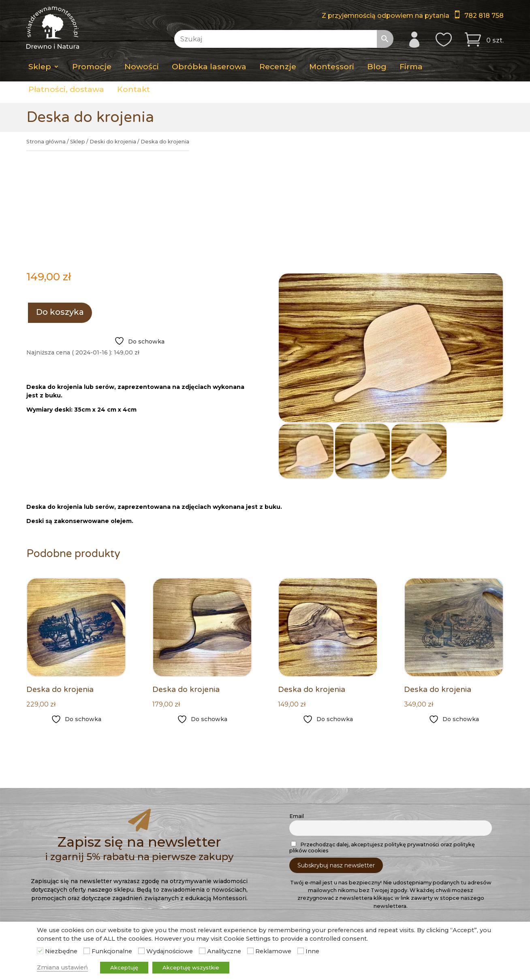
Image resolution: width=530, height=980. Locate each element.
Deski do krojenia (113, 142)
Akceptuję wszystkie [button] (191, 967)
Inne (312, 951)
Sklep (40, 66)
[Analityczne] (202, 951)
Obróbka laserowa (209, 66)
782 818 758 (484, 16)
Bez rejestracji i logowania (234, 899)
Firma (411, 66)
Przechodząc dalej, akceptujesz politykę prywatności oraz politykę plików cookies (382, 758)
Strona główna (46, 142)
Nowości (142, 66)
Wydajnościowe (170, 951)
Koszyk (207, 889)
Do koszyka (60, 222)
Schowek (210, 878)
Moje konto (213, 868)
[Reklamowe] (250, 951)
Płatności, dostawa (66, 89)
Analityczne (224, 951)
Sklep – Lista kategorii (228, 857)
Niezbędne (61, 951)
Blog (377, 66)
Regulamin (48, 899)
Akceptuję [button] (124, 967)
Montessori (332, 66)
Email (297, 727)
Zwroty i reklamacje (61, 910)
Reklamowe (273, 951)
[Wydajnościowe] (141, 951)
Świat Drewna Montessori (403, 909)
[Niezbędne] (40, 951)
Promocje (92, 66)
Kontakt (134, 89)
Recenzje (278, 66)
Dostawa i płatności (61, 857)
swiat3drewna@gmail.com (418, 872)
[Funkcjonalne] (87, 951)
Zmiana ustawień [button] (62, 967)
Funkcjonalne (112, 951)
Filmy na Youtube (403, 888)
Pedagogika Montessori (67, 889)
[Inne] (301, 951)
